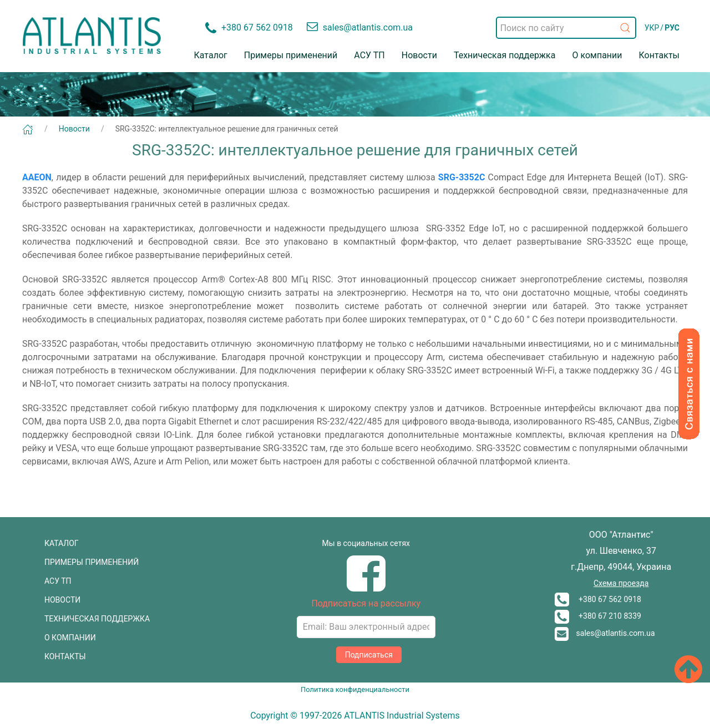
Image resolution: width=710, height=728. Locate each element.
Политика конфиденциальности (355, 689)
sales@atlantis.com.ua (605, 633)
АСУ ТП (369, 55)
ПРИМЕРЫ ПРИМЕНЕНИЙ (92, 562)
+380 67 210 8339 (598, 616)
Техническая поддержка (505, 55)
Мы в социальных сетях (366, 543)
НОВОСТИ (62, 600)
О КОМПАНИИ (70, 638)
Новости (419, 55)
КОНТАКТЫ (65, 656)
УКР (652, 28)
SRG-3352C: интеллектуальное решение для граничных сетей (227, 129)
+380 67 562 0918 (598, 599)
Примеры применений (291, 55)
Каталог (211, 55)
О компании (597, 55)
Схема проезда (621, 583)
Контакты (659, 55)
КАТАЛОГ (62, 543)
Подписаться (369, 655)
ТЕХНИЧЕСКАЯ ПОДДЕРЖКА (97, 619)
